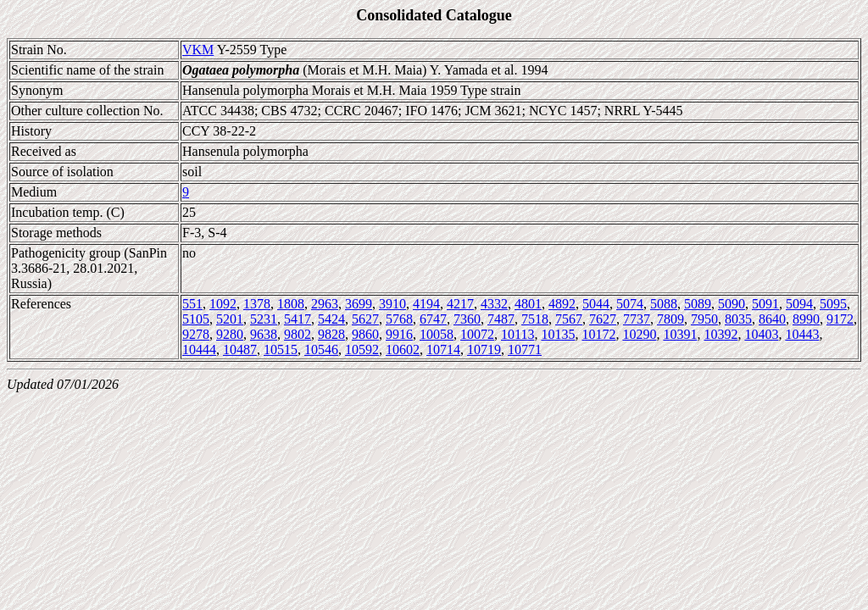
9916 (399, 334)
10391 (680, 334)
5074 (630, 304)
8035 (738, 319)
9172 (840, 319)
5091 (765, 304)
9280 (230, 334)
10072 (477, 334)
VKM (198, 50)
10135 (558, 334)
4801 (528, 304)
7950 (704, 319)
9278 (196, 334)
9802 (298, 334)
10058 (437, 334)
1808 (291, 304)
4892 (562, 304)
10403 (761, 334)
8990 (806, 319)
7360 (467, 319)
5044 (596, 304)
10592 (362, 349)
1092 (223, 304)
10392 (721, 334)
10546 (321, 349)
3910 (392, 304)
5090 (732, 304)
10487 (240, 349)
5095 (833, 304)
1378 (257, 304)
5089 (698, 304)
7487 (501, 319)
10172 (598, 334)
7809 (670, 319)
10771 (525, 349)
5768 (399, 319)
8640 (772, 319)
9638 (264, 334)
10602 (403, 349)
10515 (281, 349)
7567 (569, 319)
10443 (802, 334)
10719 (484, 349)
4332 (494, 304)
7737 (637, 319)
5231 (264, 319)
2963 (325, 304)
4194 (426, 304)
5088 (664, 304)
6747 (433, 319)
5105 (196, 319)
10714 (443, 349)
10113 (517, 334)
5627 (365, 319)
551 (192, 304)
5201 (230, 319)
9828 (331, 334)
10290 (639, 334)
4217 (460, 304)
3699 (359, 304)
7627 (603, 319)
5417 (298, 319)
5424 (331, 319)
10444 (199, 349)
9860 (365, 334)
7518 (535, 319)
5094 (799, 304)
